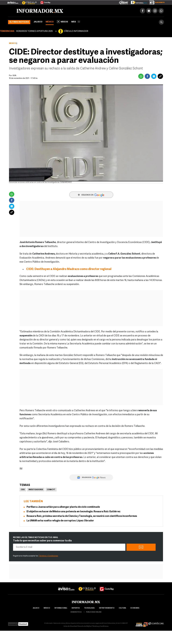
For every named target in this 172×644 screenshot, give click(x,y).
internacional (61, 608)
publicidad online (94, 612)
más (76, 22)
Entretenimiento (107, 608)
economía (135, 608)
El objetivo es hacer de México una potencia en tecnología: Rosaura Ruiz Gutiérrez (74, 512)
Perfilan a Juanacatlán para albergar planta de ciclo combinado (63, 507)
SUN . (15, 76)
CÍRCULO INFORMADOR (76, 31)
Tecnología (89, 608)
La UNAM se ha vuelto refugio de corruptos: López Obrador (60, 521)
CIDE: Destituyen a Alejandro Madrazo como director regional (69, 269)
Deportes (76, 608)
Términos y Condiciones (48, 556)
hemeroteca (76, 612)
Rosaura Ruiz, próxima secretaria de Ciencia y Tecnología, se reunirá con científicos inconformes (82, 516)
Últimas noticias (19, 22)
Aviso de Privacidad (70, 626)
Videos (62, 22)
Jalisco (38, 22)
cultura (122, 608)
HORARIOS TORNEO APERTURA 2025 (34, 31)
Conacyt (51, 490)
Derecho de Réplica (85, 626)
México (50, 22)
